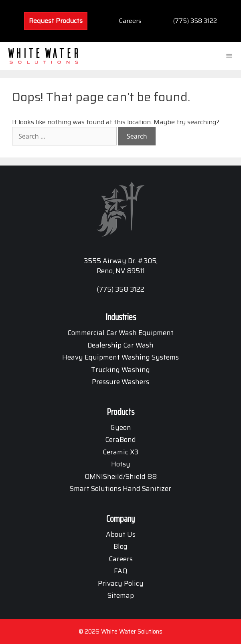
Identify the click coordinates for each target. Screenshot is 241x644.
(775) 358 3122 (195, 21)
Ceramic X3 (120, 452)
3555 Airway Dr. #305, (121, 261)
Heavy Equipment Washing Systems (120, 357)
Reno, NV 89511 (121, 271)
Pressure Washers (120, 382)
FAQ (120, 571)
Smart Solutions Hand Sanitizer (120, 489)
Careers (130, 21)
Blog (120, 546)
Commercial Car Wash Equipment (120, 333)
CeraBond (120, 440)
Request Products (56, 21)
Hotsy (121, 464)
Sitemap (121, 595)
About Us (121, 534)
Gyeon (121, 427)
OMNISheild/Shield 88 (121, 476)
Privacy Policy (121, 583)
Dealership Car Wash (120, 345)
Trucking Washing (120, 370)
